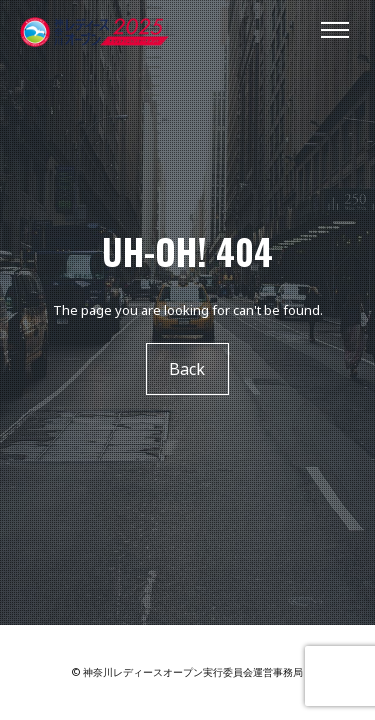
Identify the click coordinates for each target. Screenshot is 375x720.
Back (188, 369)
